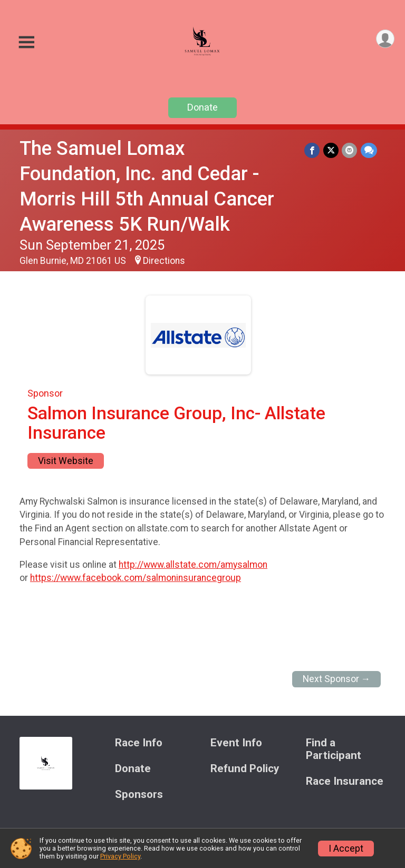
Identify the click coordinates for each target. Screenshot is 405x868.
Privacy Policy (120, 856)
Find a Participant (334, 749)
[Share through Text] (369, 150)
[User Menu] (385, 39)
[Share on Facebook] (313, 150)
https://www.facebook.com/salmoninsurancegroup (136, 578)
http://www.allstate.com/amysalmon (193, 565)
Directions (164, 261)
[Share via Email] (350, 150)
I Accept (346, 849)
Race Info (139, 743)
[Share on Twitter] (331, 150)
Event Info (236, 743)
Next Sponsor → (337, 679)
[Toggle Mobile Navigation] (26, 42)
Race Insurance (345, 781)
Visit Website (66, 461)
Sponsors (139, 795)
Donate (202, 107)
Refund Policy (245, 769)
